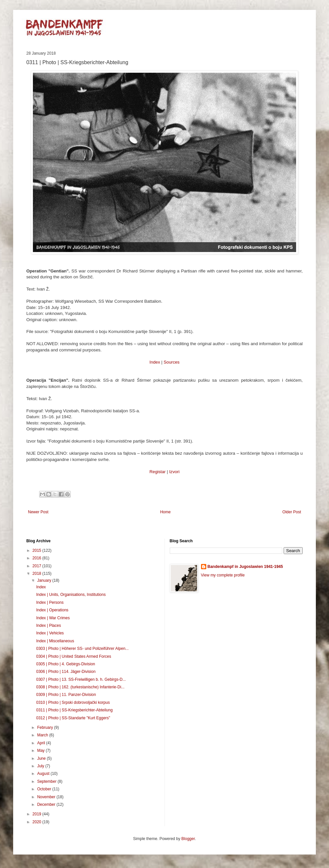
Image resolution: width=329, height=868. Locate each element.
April (42, 743)
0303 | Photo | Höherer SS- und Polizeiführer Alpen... (82, 649)
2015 (38, 550)
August (44, 774)
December (47, 804)
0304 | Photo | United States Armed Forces (74, 656)
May (41, 751)
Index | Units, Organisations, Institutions (71, 595)
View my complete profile (223, 575)
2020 (38, 822)
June (42, 758)
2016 (38, 558)
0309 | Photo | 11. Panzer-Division (66, 695)
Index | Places (49, 625)
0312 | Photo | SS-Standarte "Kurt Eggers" (73, 718)
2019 (38, 814)
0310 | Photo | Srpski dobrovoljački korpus (73, 702)
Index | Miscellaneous (55, 641)
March (43, 735)
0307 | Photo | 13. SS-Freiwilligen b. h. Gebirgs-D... (81, 679)
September (47, 781)
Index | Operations (52, 610)
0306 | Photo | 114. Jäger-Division (66, 672)
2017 (38, 566)
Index (155, 362)
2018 (38, 574)
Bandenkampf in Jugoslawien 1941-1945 (245, 567)
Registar (157, 472)
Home (165, 512)
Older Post (292, 512)
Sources (171, 362)
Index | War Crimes (53, 618)
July (41, 766)
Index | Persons (50, 602)
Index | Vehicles (50, 633)
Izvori (174, 472)
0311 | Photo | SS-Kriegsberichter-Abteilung (74, 710)
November (47, 797)
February (46, 728)
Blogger (188, 839)
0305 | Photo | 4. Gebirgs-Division (66, 664)
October (45, 789)
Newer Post (38, 512)
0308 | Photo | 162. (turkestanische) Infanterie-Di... (80, 687)
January (45, 580)
